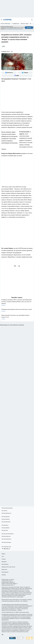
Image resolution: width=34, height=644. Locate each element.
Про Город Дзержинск (6, 536)
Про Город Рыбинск (6, 528)
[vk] (15, 266)
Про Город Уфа (5, 530)
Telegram (3, 554)
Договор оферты (5, 564)
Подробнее (20, 610)
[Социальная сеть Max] (17, 76)
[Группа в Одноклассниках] (5, 549)
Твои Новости (4, 511)
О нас (3, 556)
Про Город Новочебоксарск (7, 508)
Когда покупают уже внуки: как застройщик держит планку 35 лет (17, 317)
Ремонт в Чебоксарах (6, 24)
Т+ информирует (16, 24)
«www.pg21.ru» (12, 579)
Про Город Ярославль (6, 522)
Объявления (4, 562)
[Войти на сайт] (32, 20)
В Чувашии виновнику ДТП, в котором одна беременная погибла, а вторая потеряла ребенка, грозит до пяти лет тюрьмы (17, 303)
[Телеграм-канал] (25, 73)
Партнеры (4, 575)
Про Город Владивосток (6, 539)
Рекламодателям (5, 572)
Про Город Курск (5, 525)
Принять (29, 28)
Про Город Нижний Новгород (8, 534)
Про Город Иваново (6, 519)
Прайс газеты (4, 569)
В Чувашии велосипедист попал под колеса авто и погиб (17, 310)
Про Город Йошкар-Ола (6, 513)
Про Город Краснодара (6, 542)
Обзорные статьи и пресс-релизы (8, 567)
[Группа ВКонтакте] (9, 73)
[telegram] (20, 266)
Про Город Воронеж (6, 517)
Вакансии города (25, 24)
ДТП (4, 46)
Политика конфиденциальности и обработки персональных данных (15, 612)
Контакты (4, 559)
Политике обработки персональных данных (14, 29)
